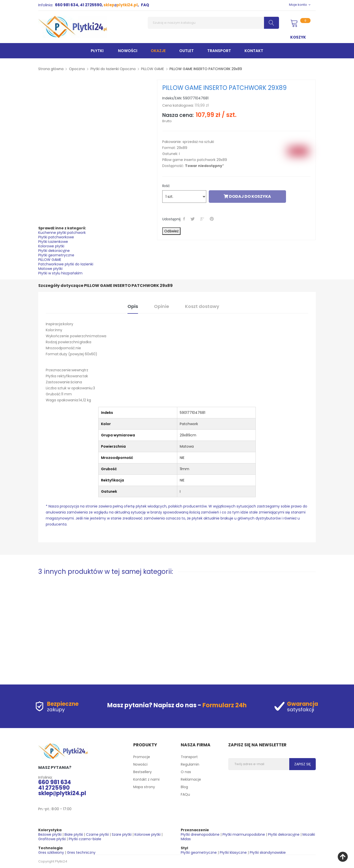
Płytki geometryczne (56, 255)
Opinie (161, 306)
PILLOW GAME (50, 260)
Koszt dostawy (202, 306)
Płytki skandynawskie (268, 852)
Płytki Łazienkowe (53, 242)
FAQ (145, 5)
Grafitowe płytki (52, 839)
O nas (186, 772)
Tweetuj (193, 219)
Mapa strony (144, 787)
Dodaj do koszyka (247, 196)
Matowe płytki (50, 269)
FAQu (185, 794)
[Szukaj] (213, 23)
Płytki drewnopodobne (200, 834)
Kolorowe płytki (51, 246)
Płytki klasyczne (233, 852)
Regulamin (190, 764)
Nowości (140, 764)
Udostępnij (185, 219)
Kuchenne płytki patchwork (62, 233)
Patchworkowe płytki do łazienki (66, 264)
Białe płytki (74, 834)
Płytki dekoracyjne (54, 251)
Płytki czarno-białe (85, 839)
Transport (189, 757)
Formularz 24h (225, 705)
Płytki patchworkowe (56, 237)
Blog (184, 787)
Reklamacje (191, 779)
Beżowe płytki (50, 834)
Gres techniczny (81, 852)
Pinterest (212, 219)
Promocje (142, 757)
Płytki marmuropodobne (244, 834)
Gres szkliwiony (51, 852)
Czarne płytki (97, 834)
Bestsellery (142, 772)
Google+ (203, 219)
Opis (133, 306)
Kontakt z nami (146, 779)
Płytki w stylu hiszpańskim (60, 273)
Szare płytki (122, 834)
